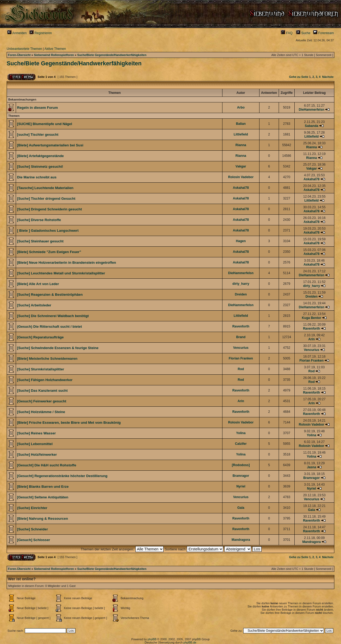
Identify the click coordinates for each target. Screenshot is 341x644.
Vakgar (241, 166)
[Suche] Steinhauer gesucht (40, 241)
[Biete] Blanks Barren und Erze (43, 487)
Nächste (328, 77)
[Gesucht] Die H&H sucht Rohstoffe (47, 465)
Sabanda (311, 126)
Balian (241, 124)
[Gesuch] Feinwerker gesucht (42, 401)
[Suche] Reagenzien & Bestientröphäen (50, 295)
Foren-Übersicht (19, 55)
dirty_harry (241, 284)
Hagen (241, 241)
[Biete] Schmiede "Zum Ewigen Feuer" (49, 252)
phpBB (152, 639)
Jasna (311, 467)
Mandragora (241, 540)
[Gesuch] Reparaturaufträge (40, 337)
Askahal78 (311, 179)
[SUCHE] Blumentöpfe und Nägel (45, 124)
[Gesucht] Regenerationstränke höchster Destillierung (62, 476)
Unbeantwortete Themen (24, 49)
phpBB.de (190, 642)
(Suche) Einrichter (32, 508)
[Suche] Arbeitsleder (34, 305)
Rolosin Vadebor (241, 177)
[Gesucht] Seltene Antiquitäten (43, 497)
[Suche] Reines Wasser (36, 433)
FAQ (287, 33)
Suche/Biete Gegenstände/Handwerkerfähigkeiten (112, 55)
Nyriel (241, 486)
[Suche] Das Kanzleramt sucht (42, 391)
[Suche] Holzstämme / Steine (41, 412)
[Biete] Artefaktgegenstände (40, 156)
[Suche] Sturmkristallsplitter (41, 369)
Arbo (241, 107)
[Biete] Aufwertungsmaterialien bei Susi (50, 145)
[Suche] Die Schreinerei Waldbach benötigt (53, 316)
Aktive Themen (55, 49)
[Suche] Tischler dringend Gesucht (46, 199)
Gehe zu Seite (299, 77)
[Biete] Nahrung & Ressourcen (42, 519)
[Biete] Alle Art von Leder (38, 284)
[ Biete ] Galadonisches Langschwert (48, 231)
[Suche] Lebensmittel (35, 444)
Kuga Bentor (312, 318)
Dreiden (241, 294)
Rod (241, 369)
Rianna (241, 145)
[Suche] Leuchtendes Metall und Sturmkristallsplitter (61, 273)
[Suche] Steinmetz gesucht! (40, 167)
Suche (303, 33)
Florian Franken (241, 358)
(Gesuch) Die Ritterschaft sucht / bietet (49, 327)
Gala (241, 508)
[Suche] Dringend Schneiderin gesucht (49, 209)
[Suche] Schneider (33, 529)
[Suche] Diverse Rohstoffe (39, 220)
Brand (241, 337)
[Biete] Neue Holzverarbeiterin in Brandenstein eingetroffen (67, 263)
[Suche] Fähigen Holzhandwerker (45, 380)
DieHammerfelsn (312, 110)
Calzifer (241, 444)
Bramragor (241, 476)
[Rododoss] (241, 465)
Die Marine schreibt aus (37, 177)
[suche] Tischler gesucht (38, 135)
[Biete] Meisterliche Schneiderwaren (47, 359)
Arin (311, 339)
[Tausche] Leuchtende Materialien (45, 188)
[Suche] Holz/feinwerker (37, 455)
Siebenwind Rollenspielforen (54, 55)
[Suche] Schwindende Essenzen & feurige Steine (58, 348)
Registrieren (41, 33)
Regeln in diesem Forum (37, 108)
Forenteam (323, 33)
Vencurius (241, 348)
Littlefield (241, 134)
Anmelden (17, 33)
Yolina (241, 433)
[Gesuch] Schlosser (34, 540)
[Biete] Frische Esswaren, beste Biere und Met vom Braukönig (69, 423)
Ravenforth (241, 326)
